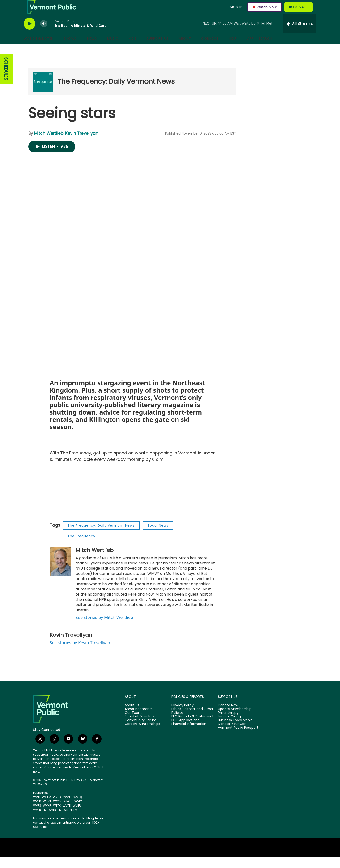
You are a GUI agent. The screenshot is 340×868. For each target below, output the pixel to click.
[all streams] (300, 34)
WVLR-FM (55, 820)
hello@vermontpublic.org (64, 833)
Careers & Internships (142, 735)
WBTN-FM (70, 820)
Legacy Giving (229, 727)
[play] (30, 34)
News (92, 49)
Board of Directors (140, 727)
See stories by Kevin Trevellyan (80, 653)
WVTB (67, 816)
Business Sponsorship (235, 731)
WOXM (47, 808)
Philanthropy (228, 724)
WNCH (68, 812)
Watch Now (265, 12)
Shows (70, 49)
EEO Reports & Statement (193, 727)
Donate (303, 12)
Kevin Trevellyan (82, 144)
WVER (77, 816)
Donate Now (228, 716)
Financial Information (189, 735)
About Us (132, 716)
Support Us (158, 49)
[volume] (44, 34)
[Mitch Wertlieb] (60, 572)
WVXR (47, 816)
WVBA (57, 808)
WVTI (37, 808)
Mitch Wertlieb (49, 144)
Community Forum (140, 731)
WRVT (47, 812)
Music (113, 49)
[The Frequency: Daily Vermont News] (43, 92)
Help (233, 49)
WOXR (57, 812)
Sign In (236, 12)
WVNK (67, 808)
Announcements (139, 720)
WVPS (37, 816)
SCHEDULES (6, 79)
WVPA (78, 812)
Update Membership (235, 720)
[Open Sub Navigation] (57, 49)
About (185, 49)
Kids (133, 49)
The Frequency (81, 547)
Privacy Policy (183, 716)
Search (265, 49)
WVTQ (78, 808)
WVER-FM (40, 820)
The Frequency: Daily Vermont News (116, 92)
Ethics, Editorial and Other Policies (192, 722)
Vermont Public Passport (238, 738)
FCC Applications (185, 731)
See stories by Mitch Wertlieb (104, 628)
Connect (210, 49)
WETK (57, 816)
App (251, 49)
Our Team (133, 724)
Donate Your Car (232, 735)
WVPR (37, 812)
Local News (158, 536)
